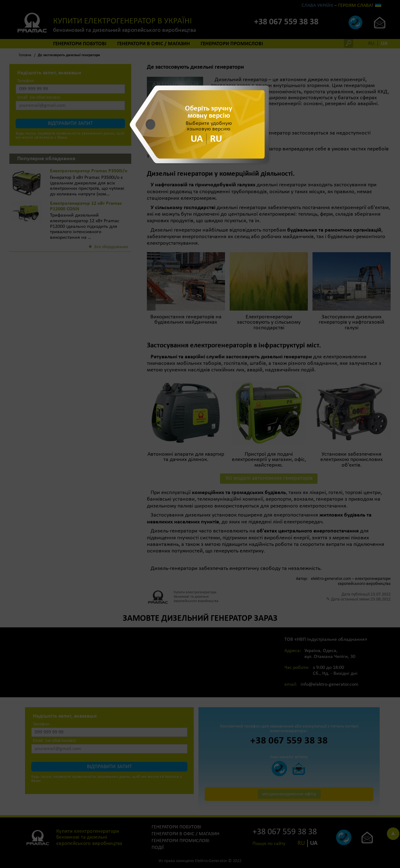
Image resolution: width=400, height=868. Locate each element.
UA (197, 139)
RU (216, 139)
